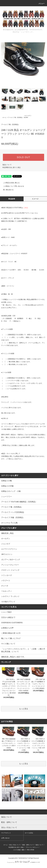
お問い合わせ (5, 838)
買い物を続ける (7, 190)
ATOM (32, 850)
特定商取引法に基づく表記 (12, 167)
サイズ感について (8, 644)
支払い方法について (15, 845)
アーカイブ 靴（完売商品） (16, 117)
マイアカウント (6, 833)
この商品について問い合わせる (12, 186)
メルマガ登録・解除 (19, 850)
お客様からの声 (7, 628)
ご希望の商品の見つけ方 (11, 633)
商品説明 (12, 199)
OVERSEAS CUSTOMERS (12, 623)
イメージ (35, 199)
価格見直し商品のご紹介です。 (14, 657)
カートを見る (29, 833)
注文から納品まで (8, 617)
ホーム (4, 117)
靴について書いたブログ (11, 638)
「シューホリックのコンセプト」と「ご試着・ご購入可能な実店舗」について (23, 650)
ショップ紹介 (7, 612)
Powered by (23, 862)
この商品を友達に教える (10, 183)
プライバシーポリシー (32, 847)
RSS (28, 850)
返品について (7, 165)
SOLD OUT (23, 157)
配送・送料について (28, 845)
